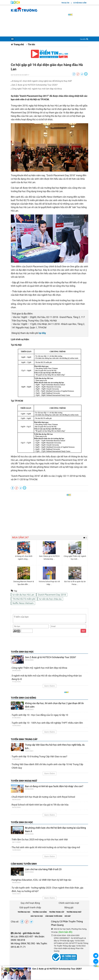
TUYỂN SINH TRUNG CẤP (24, 739)
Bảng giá (69, 907)
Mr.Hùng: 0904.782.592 (23, 943)
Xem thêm (50, 686)
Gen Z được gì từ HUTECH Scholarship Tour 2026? (35, 85)
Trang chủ (19, 44)
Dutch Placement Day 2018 (52, 595)
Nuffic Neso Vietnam (23, 603)
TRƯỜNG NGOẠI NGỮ (74, 912)
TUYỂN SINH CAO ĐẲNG (23, 698)
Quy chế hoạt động (30, 903)
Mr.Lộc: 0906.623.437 (22, 937)
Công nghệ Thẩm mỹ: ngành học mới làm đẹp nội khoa (37, 89)
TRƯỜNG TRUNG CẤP (57, 912)
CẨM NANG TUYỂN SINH (24, 864)
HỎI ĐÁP (68, 916)
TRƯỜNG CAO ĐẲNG (40, 912)
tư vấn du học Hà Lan (23, 595)
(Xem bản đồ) (65, 932)
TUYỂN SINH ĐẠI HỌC (22, 652)
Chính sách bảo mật (69, 903)
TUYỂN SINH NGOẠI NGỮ (24, 781)
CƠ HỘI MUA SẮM (80, 3)
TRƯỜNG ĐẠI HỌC (24, 912)
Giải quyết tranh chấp (30, 907)
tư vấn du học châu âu (50, 599)
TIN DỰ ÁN (65, 3)
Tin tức (31, 44)
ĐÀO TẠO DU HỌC (37, 916)
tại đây (42, 333)
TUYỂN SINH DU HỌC (22, 822)
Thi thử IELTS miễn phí (24, 599)
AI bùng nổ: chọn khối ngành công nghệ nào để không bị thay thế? (42, 81)
